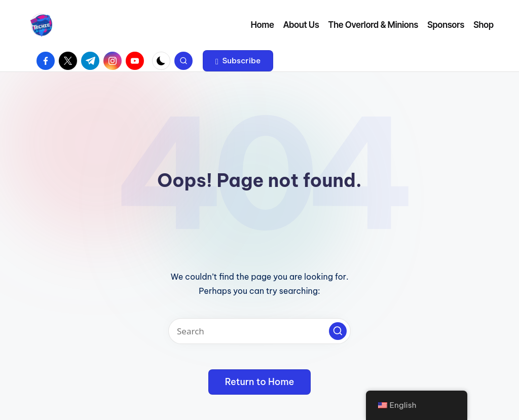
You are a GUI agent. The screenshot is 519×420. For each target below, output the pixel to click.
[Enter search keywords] (259, 331)
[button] (238, 61)
